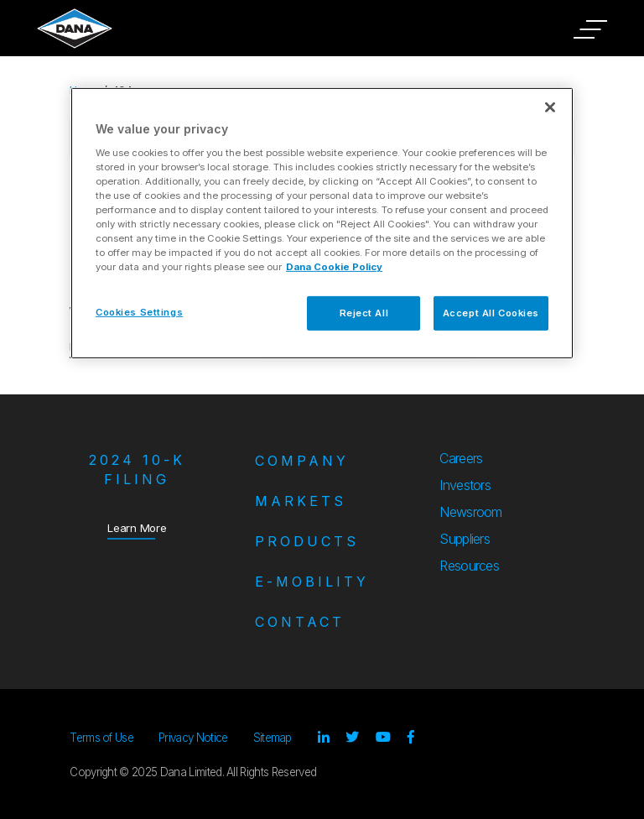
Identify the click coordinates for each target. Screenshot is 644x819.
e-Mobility (312, 582)
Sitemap (273, 738)
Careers (461, 458)
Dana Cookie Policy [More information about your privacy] (334, 267)
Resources (469, 566)
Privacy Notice (193, 738)
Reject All (364, 312)
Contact (300, 622)
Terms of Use (101, 738)
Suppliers (465, 539)
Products (307, 541)
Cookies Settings (139, 311)
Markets (301, 501)
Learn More (137, 527)
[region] (322, 223)
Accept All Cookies (491, 312)
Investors (465, 485)
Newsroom (471, 512)
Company (302, 461)
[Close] (550, 107)
